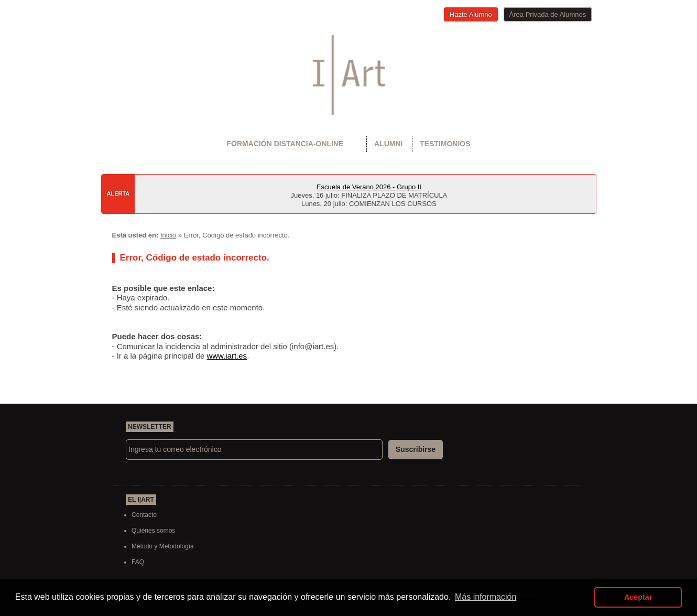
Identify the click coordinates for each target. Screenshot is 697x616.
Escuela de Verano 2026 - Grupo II (369, 187)
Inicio (168, 235)
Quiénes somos (153, 531)
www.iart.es (227, 356)
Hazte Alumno (471, 14)
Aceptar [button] (638, 597)
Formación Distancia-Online (285, 144)
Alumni (388, 144)
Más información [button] (486, 597)
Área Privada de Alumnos (548, 14)
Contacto (144, 515)
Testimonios (445, 144)
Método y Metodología (163, 546)
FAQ (138, 562)
